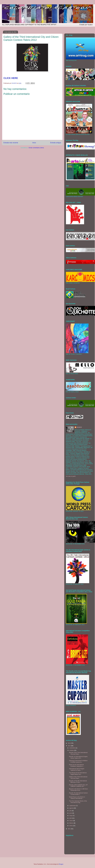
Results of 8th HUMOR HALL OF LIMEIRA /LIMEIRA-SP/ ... (78, 786)
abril (71, 818)
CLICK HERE (11, 78)
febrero (72, 823)
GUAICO (79, 427)
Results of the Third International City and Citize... (78, 753)
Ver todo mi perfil (71, 476)
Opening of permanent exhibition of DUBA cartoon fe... (78, 761)
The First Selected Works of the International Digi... (78, 802)
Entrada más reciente (11, 143)
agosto (71, 808)
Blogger (61, 864)
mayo (71, 816)
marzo (71, 821)
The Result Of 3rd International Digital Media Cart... (78, 773)
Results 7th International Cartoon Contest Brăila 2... (78, 794)
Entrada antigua (56, 143)
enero (71, 826)
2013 (70, 743)
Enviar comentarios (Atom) (36, 148)
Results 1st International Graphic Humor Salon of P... (78, 757)
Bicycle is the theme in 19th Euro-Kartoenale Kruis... (79, 790)
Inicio (34, 143)
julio (71, 811)
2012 (70, 746)
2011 (70, 829)
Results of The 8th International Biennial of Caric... (78, 782)
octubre (72, 750)
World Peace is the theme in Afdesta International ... (77, 798)
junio (71, 813)
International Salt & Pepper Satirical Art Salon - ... (77, 769)
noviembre (73, 748)
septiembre (73, 806)
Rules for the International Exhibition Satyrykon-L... (77, 765)
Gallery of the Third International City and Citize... (78, 778)
